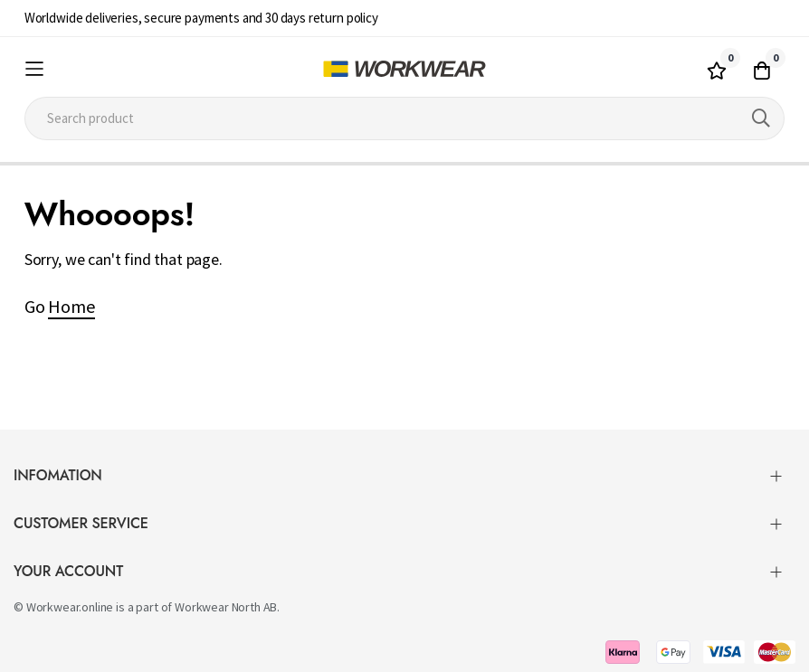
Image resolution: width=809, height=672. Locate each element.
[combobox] (404, 118)
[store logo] (404, 69)
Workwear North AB (226, 607)
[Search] (761, 118)
